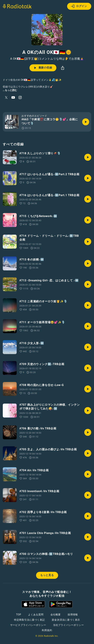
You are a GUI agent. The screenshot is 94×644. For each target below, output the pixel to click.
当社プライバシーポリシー (69, 625)
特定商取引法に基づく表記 (29, 620)
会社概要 (56, 615)
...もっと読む (10, 90)
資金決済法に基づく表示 (66, 620)
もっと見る (47, 575)
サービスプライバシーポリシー (28, 625)
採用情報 (73, 615)
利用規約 (47, 630)
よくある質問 (36, 615)
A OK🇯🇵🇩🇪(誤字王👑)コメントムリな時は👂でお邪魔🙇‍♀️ (47, 59)
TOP (19, 615)
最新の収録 (43, 68)
